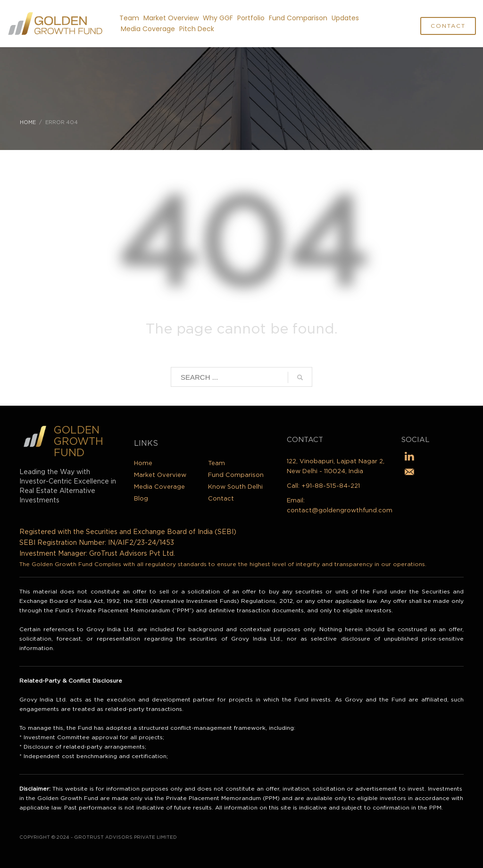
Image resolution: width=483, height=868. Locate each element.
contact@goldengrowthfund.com (340, 511)
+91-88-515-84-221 (331, 486)
